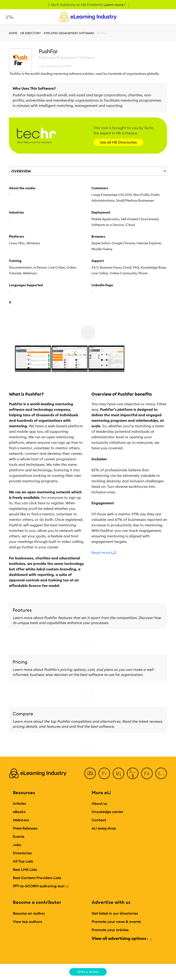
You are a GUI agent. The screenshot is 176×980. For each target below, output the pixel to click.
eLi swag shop (104, 828)
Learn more (116, 5)
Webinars (21, 820)
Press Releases (25, 828)
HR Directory (31, 33)
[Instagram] (161, 773)
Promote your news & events (116, 922)
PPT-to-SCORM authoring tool (41, 886)
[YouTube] (133, 773)
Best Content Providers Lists (37, 878)
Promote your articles (110, 930)
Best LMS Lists (25, 869)
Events (19, 836)
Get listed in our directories (115, 913)
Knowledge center (107, 812)
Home (13, 33)
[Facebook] (90, 773)
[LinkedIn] (118, 773)
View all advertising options (121, 938)
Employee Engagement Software (69, 33)
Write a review (88, 972)
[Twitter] (104, 773)
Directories (22, 853)
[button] (129, 552)
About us (99, 803)
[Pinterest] (147, 773)
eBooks (19, 812)
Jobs (17, 845)
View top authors (27, 922)
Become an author (29, 913)
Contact (99, 820)
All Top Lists (23, 861)
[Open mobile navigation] (8, 17)
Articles (19, 803)
